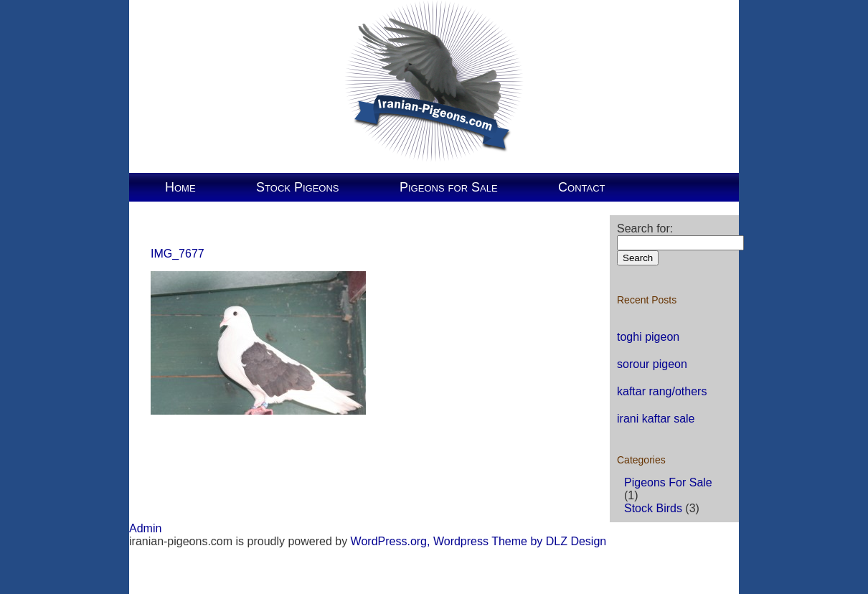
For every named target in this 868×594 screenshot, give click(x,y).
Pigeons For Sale (668, 482)
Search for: (645, 228)
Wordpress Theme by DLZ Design (520, 541)
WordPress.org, (391, 541)
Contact (581, 187)
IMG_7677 (178, 254)
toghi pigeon (648, 337)
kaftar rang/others (662, 391)
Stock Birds (653, 508)
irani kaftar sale (656, 419)
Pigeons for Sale (449, 187)
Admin (145, 528)
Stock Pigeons (297, 187)
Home (180, 187)
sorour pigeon (652, 364)
